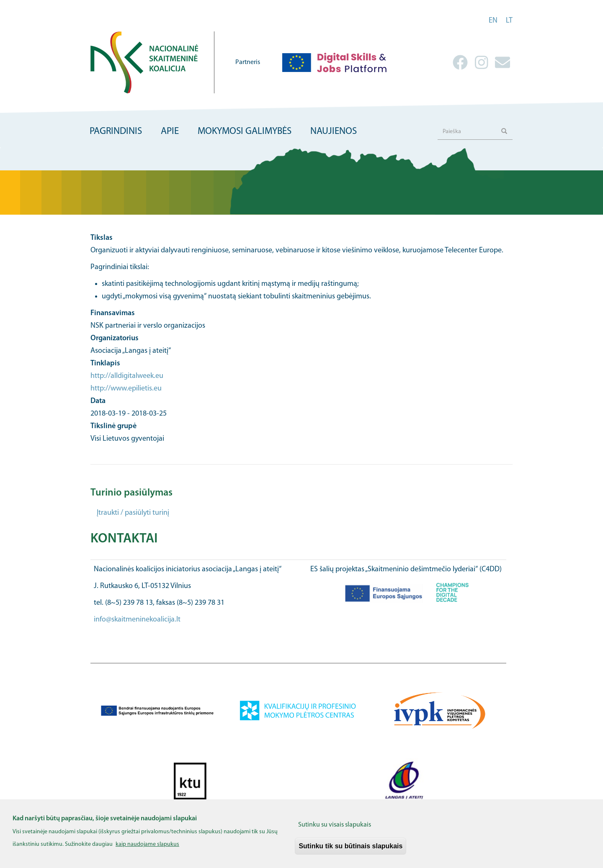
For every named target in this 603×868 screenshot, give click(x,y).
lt (509, 21)
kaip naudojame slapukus (147, 849)
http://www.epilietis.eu (126, 389)
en (493, 21)
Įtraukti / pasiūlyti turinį (133, 513)
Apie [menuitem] (170, 132)
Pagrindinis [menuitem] (116, 132)
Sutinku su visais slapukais (335, 830)
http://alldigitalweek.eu (127, 376)
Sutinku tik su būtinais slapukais (350, 851)
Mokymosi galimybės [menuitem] (245, 132)
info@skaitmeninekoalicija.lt (137, 620)
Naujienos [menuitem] (334, 132)
